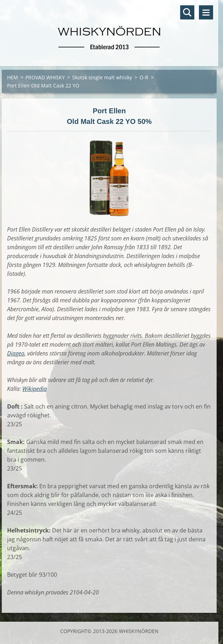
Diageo (16, 353)
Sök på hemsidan (187, 12)
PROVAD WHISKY (45, 77)
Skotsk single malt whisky (102, 77)
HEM (13, 77)
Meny (206, 12)
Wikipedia (35, 389)
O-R (144, 77)
